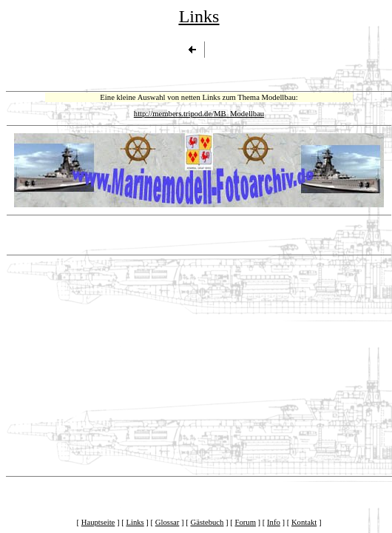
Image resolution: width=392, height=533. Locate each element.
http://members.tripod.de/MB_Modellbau (199, 114)
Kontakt (304, 522)
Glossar (168, 522)
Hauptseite (98, 522)
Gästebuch (207, 522)
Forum (246, 522)
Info (274, 522)
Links (135, 522)
